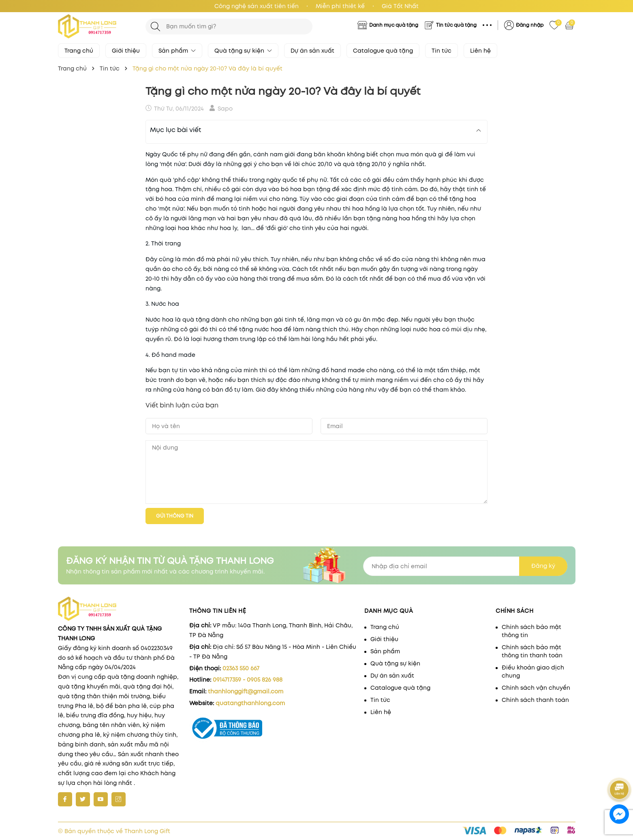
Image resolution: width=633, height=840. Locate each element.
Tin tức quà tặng (456, 25)
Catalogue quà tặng (383, 51)
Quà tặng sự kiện (243, 51)
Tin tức (442, 51)
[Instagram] (119, 799)
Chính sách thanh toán (535, 700)
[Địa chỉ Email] (465, 566)
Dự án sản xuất (312, 51)
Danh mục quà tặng (394, 25)
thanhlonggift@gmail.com (246, 691)
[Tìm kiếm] (155, 27)
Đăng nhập (530, 25)
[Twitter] (83, 799)
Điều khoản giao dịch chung (533, 672)
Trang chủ (79, 51)
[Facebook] (65, 799)
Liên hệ (480, 51)
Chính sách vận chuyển (536, 688)
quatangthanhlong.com (250, 703)
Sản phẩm (177, 51)
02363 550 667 (241, 668)
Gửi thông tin (175, 516)
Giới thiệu (126, 51)
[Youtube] (101, 799)
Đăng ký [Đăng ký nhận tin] (543, 566)
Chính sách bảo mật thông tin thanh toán (532, 651)
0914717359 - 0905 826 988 (248, 680)
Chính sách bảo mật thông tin (531, 631)
